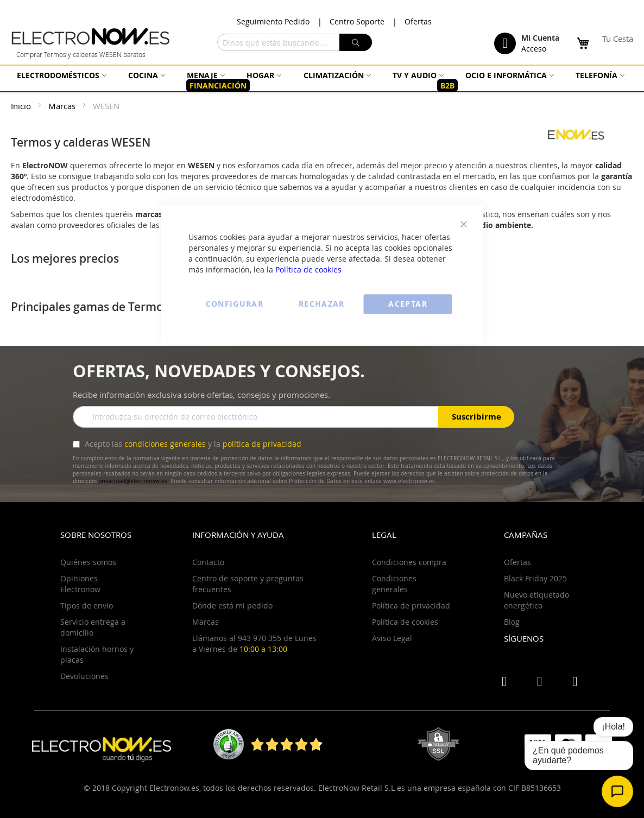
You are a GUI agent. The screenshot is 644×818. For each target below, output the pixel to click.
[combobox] (295, 42)
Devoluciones (84, 676)
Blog (512, 622)
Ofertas (418, 21)
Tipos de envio (87, 605)
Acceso (534, 49)
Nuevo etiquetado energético (536, 600)
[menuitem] (60, 75)
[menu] (322, 81)
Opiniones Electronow (80, 584)
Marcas (63, 106)
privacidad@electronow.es (133, 481)
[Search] (356, 42)
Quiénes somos (88, 562)
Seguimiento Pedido (273, 21)
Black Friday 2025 (535, 578)
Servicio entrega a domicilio (93, 627)
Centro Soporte (357, 21)
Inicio (22, 106)
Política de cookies (308, 270)
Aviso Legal (392, 638)
